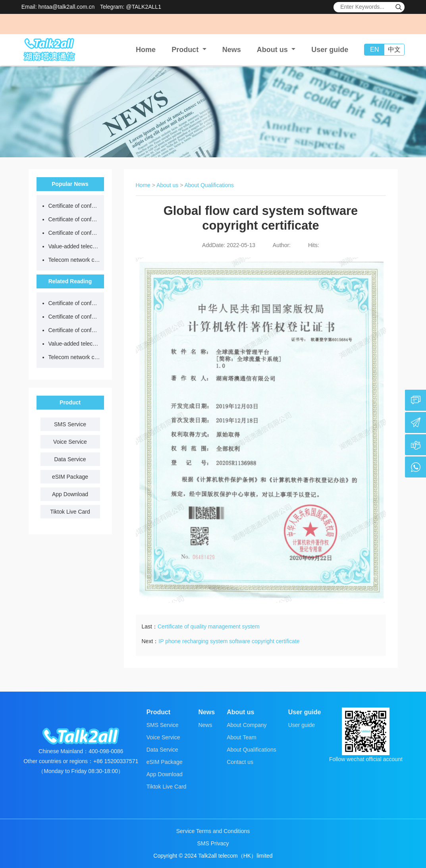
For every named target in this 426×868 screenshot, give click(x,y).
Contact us (240, 762)
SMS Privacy (213, 843)
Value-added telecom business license (74, 246)
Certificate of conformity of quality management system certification (74, 206)
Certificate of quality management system (209, 626)
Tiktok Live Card (70, 512)
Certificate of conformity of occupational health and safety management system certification (74, 219)
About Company (247, 725)
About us (167, 185)
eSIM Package (70, 477)
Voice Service (70, 442)
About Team (241, 737)
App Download (70, 494)
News (232, 50)
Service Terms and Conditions (213, 831)
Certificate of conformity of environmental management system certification (74, 233)
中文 (394, 49)
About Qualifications (209, 185)
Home (146, 50)
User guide (330, 50)
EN (374, 49)
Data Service (70, 459)
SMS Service (70, 424)
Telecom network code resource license (74, 260)
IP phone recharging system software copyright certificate (229, 641)
